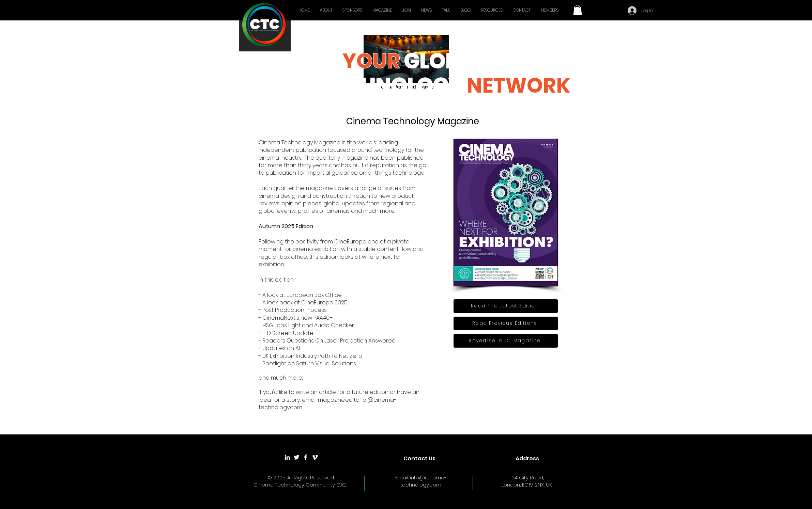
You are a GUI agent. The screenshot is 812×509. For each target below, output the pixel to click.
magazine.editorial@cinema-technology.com (327, 404)
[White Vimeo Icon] (315, 457)
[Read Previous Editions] (506, 323)
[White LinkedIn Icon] (287, 457)
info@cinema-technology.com (424, 481)
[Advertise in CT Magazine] (506, 341)
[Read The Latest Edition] (506, 306)
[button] (578, 10)
